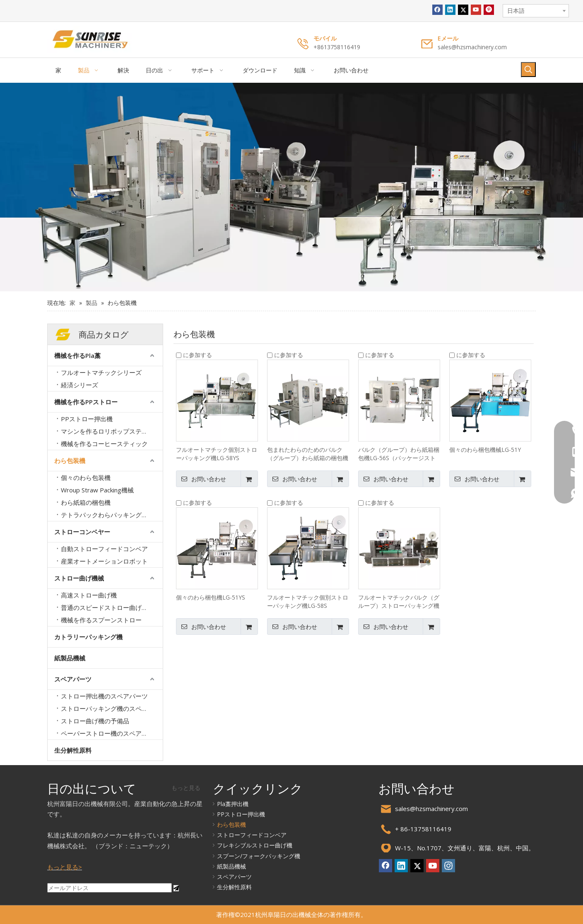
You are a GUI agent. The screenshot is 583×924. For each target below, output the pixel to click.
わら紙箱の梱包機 (86, 502)
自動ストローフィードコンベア (104, 549)
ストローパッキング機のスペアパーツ (112, 708)
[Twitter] (463, 10)
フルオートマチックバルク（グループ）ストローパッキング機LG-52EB (399, 602)
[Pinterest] (489, 10)
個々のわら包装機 (86, 478)
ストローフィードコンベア (252, 835)
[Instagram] (448, 866)
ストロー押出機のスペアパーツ (104, 696)
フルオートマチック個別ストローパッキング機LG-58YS (217, 454)
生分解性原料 (73, 750)
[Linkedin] (450, 10)
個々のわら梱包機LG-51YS (211, 597)
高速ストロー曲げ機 (89, 595)
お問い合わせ (201, 479)
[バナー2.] (291, 187)
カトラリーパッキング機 (88, 637)
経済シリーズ (79, 385)
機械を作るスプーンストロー (101, 620)
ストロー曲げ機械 (79, 578)
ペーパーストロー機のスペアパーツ (111, 733)
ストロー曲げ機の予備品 (95, 721)
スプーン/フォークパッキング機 (259, 856)
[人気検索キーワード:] (528, 70)
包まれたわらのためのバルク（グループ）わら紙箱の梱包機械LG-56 (308, 454)
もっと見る (186, 788)
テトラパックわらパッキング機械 (107, 515)
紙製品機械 (70, 658)
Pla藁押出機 (233, 804)
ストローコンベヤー (82, 532)
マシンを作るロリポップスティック (111, 431)
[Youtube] (476, 10)
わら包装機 (70, 461)
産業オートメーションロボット (104, 561)
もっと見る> (65, 867)
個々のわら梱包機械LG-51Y (485, 450)
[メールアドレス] (110, 888)
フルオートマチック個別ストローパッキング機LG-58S (308, 601)
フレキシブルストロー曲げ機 (255, 845)
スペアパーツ (73, 679)
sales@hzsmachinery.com (472, 47)
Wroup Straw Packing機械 (97, 490)
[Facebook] (437, 10)
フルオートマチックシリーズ (101, 372)
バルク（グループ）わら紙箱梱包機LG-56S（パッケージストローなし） (399, 454)
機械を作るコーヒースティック (104, 444)
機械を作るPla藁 (77, 355)
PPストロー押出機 (87, 419)
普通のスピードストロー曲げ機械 (107, 607)
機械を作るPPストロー (86, 402)
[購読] (176, 888)
